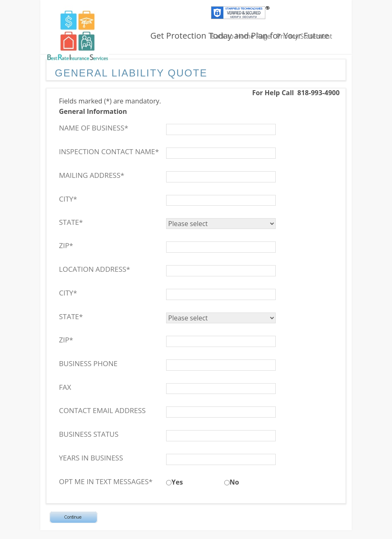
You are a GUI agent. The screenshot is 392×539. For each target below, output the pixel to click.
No (234, 482)
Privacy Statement (304, 36)
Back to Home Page (241, 36)
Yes (177, 482)
